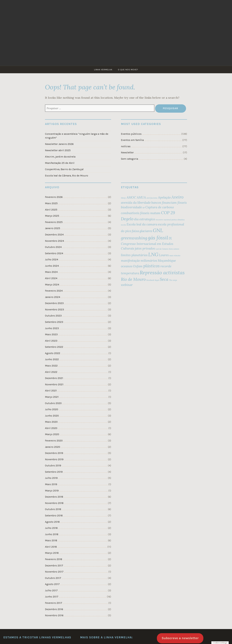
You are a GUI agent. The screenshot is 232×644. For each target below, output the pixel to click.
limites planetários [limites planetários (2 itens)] (134, 255)
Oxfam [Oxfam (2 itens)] (138, 266)
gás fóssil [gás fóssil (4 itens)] (158, 238)
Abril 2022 (51, 372)
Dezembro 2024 (54, 235)
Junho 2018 (52, 534)
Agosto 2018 (52, 522)
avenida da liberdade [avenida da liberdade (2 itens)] (136, 203)
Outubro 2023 (53, 316)
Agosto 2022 (53, 353)
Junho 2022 (52, 359)
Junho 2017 (52, 597)
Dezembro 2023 (54, 303)
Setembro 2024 (54, 253)
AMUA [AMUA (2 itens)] (141, 197)
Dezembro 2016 (54, 609)
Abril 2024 (51, 278)
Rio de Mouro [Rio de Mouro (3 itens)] (133, 279)
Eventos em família (132, 140)
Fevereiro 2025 (54, 222)
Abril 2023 (51, 341)
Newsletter (127, 153)
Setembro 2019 (54, 472)
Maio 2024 (51, 272)
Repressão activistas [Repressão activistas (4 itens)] (162, 272)
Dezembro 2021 (54, 378)
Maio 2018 (51, 540)
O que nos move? (128, 70)
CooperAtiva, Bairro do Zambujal (64, 169)
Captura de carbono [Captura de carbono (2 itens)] (160, 207)
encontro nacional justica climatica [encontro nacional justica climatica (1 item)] (170, 220)
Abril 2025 (51, 210)
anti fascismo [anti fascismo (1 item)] (152, 198)
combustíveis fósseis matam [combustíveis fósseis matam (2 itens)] (141, 213)
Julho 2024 (52, 260)
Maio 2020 (51, 422)
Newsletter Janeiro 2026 (59, 144)
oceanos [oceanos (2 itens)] (127, 266)
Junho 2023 (52, 328)
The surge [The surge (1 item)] (173, 280)
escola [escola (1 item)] (123, 225)
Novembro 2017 (54, 572)
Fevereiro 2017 (54, 603)
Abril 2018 (51, 547)
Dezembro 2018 (54, 497)
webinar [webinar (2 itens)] (127, 285)
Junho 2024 (52, 266)
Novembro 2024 (54, 241)
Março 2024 (52, 285)
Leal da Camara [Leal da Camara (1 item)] (162, 249)
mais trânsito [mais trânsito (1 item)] (175, 256)
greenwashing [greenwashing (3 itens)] (134, 238)
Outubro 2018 (53, 509)
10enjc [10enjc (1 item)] (123, 198)
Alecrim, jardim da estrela (60, 157)
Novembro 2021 (54, 384)
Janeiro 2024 (53, 297)
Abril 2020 (51, 428)
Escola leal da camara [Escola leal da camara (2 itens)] (142, 224)
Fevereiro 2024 (54, 291)
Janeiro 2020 (53, 447)
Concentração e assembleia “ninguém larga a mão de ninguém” (77, 136)
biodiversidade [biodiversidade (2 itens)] (131, 207)
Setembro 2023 (54, 322)
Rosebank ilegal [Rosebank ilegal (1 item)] (153, 280)
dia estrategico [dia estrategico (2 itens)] (145, 219)
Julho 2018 (51, 528)
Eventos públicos (131, 134)
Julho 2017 (51, 590)
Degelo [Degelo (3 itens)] (127, 219)
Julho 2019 (51, 478)
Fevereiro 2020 (54, 441)
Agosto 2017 (52, 584)
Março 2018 (52, 553)
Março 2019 (52, 491)
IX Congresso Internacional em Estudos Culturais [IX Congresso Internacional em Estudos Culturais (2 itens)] (147, 243)
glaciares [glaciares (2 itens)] (146, 231)
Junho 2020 (52, 416)
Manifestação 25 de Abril (60, 163)
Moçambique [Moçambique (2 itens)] (167, 261)
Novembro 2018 (54, 503)
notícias (126, 146)
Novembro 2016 (54, 615)
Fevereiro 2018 (54, 559)
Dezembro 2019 (54, 453)
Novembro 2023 (54, 310)
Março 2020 (52, 434)
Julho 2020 (52, 409)
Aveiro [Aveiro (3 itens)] (177, 197)
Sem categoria (129, 159)
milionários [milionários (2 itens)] (149, 261)
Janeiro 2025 (53, 228)
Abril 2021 (51, 391)
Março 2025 (52, 216)
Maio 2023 (51, 334)
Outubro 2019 (53, 466)
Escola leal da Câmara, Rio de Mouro (67, 176)
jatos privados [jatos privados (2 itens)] (145, 248)
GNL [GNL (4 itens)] (158, 230)
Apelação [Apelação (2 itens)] (164, 197)
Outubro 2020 (53, 403)
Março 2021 (52, 397)
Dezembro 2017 (54, 566)
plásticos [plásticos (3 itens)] (151, 266)
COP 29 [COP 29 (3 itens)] (168, 213)
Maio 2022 (51, 366)
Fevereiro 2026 (54, 197)
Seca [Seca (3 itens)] (164, 279)
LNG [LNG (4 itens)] (153, 254)
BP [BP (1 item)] (144, 208)
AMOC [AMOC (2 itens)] (131, 197)
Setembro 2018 (54, 516)
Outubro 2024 (53, 247)
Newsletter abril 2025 (58, 150)
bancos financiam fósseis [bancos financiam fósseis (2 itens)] (169, 203)
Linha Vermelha (103, 70)
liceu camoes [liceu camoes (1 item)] (174, 249)
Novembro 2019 (54, 459)
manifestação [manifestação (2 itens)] (130, 261)
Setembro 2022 (54, 347)
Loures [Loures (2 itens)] (164, 255)
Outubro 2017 (53, 578)
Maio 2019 (51, 484)
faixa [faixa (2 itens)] (135, 231)
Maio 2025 (51, 203)
